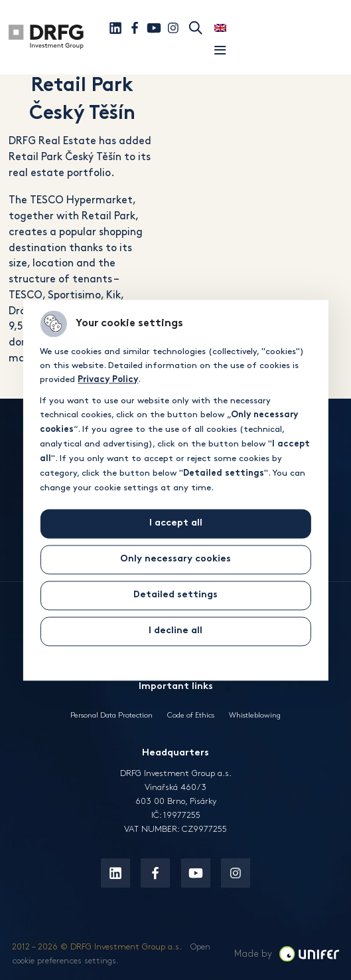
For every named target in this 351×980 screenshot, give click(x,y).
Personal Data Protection (111, 715)
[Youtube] (154, 28)
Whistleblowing (255, 715)
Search (196, 28)
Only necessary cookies (175, 559)
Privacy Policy (108, 380)
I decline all (175, 631)
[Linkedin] (115, 28)
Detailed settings (175, 595)
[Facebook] (135, 28)
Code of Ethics (191, 715)
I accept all (176, 523)
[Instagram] (173, 28)
